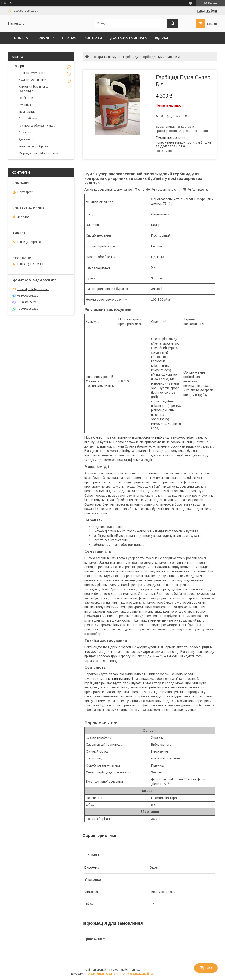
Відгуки (162, 38)
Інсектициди (27, 112)
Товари (43, 38)
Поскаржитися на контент (102, 974)
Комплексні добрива (33, 146)
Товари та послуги (106, 57)
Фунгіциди (26, 105)
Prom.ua (134, 970)
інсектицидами (118, 679)
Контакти (93, 38)
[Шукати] (173, 23)
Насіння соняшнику (32, 80)
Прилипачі (26, 132)
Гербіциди (131, 57)
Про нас (69, 38)
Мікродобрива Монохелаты (39, 153)
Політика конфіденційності (138, 974)
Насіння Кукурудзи (32, 73)
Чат (206, 968)
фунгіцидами (94, 679)
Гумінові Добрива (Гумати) (38, 126)
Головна (20, 38)
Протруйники (28, 118)
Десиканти (26, 139)
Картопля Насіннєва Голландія (33, 89)
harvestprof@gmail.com (33, 289)
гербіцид (162, 437)
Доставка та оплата (128, 38)
